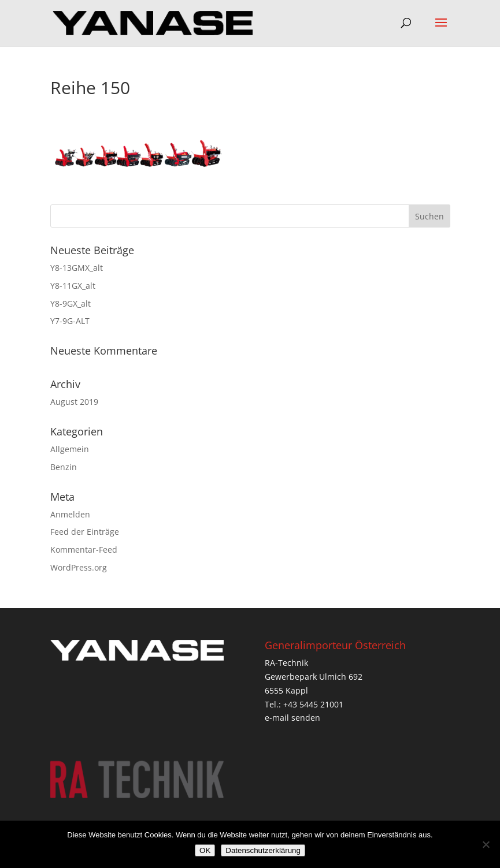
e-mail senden (292, 718)
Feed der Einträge (85, 532)
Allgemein (70, 449)
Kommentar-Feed (84, 550)
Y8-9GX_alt (71, 303)
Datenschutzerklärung (263, 850)
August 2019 (74, 402)
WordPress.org (79, 567)
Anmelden (70, 514)
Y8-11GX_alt (73, 286)
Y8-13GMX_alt (77, 268)
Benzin (64, 467)
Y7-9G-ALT (70, 321)
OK (205, 850)
